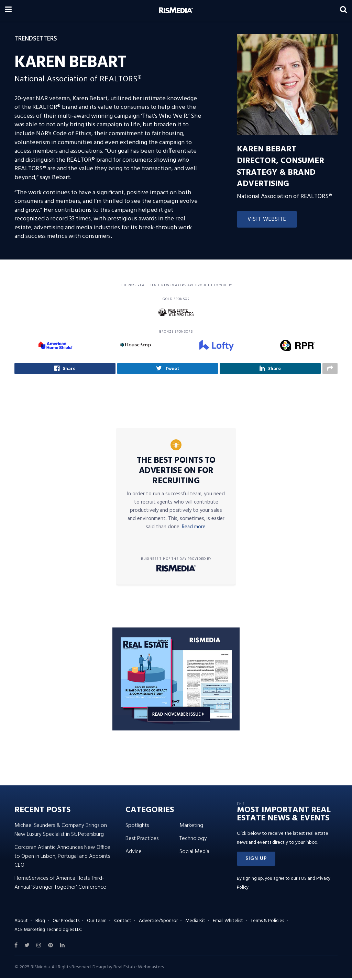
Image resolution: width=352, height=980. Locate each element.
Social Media (194, 853)
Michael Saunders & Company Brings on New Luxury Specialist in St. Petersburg (61, 832)
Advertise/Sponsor (158, 923)
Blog (40, 923)
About (21, 923)
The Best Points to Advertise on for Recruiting (176, 473)
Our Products (66, 923)
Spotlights (137, 827)
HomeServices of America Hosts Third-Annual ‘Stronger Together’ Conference (60, 885)
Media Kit (195, 923)
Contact (123, 923)
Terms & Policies (267, 923)
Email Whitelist (228, 923)
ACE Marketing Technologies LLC (48, 931)
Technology (193, 840)
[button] (256, 860)
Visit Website (267, 219)
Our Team (97, 923)
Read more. (194, 529)
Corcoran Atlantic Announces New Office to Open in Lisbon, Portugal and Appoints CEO (62, 858)
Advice (134, 853)
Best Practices (142, 840)
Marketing (191, 827)
